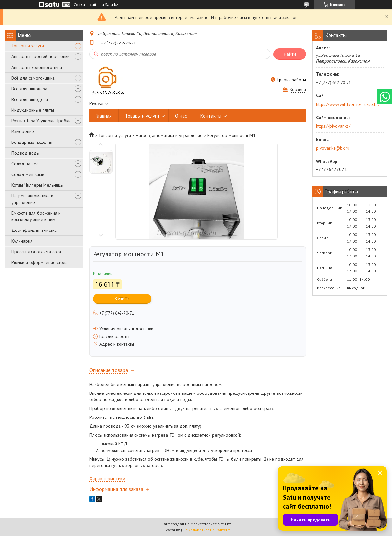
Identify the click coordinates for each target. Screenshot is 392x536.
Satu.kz (224, 524)
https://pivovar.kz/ (333, 126)
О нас (181, 116)
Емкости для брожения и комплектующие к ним (36, 216)
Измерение (23, 131)
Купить (122, 299)
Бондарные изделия (32, 142)
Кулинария (22, 241)
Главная (104, 116)
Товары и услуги (28, 46)
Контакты (211, 116)
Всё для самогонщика (33, 78)
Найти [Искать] (290, 54)
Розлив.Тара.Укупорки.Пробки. (41, 121)
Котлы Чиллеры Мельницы (38, 185)
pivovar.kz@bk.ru (333, 148)
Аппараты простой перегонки (40, 56)
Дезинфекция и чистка (34, 230)
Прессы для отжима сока (36, 252)
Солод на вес (25, 164)
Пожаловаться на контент (206, 530)
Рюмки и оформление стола (39, 262)
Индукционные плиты (33, 110)
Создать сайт (86, 5)
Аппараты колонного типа (37, 67)
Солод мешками (28, 174)
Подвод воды (25, 153)
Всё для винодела (30, 99)
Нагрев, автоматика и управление (32, 199)
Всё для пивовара (29, 89)
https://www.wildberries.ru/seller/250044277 (348, 104)
